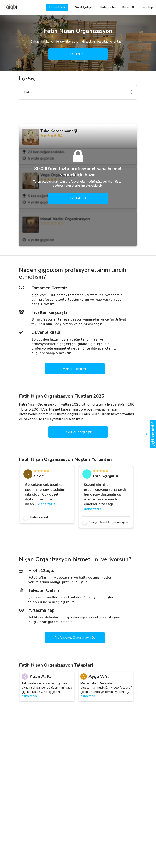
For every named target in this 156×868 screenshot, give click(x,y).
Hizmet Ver (57, 7)
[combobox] (78, 92)
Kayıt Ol (128, 7)
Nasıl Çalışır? (84, 7)
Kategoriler (108, 7)
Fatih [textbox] (28, 92)
